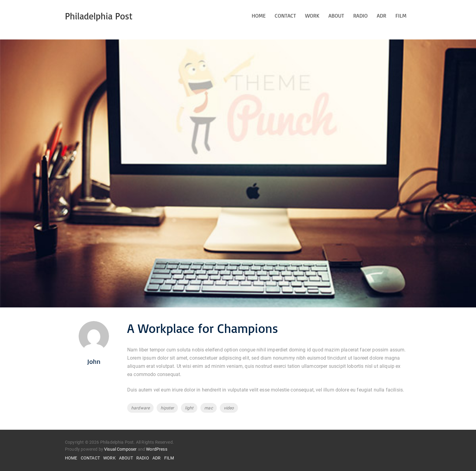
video (229, 408)
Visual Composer (120, 449)
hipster (167, 408)
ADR (381, 15)
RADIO (360, 15)
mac (208, 408)
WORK (312, 15)
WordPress (156, 449)
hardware (140, 408)
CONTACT (285, 15)
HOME (259, 15)
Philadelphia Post (99, 16)
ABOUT (336, 15)
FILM (401, 15)
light (189, 408)
